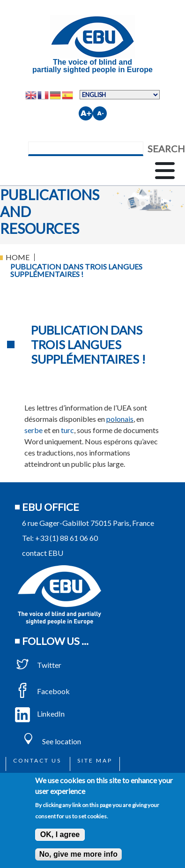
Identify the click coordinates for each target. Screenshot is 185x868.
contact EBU (43, 553)
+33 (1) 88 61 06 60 (67, 538)
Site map (95, 760)
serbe (33, 430)
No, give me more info (78, 854)
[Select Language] (120, 95)
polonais (120, 419)
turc (67, 430)
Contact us (37, 760)
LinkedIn (40, 714)
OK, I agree (60, 834)
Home (18, 257)
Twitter (38, 665)
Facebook (42, 691)
